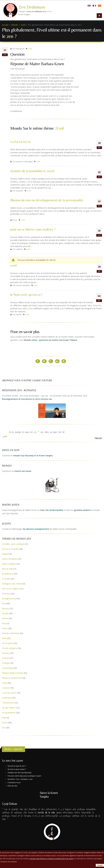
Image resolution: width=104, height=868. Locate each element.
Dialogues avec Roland (12, 583)
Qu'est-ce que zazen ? (17, 769)
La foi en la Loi (20, 142)
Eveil (23, 25)
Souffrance (7, 697)
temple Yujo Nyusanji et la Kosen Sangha (33, 455)
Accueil (5, 25)
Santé (5, 683)
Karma (5, 618)
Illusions (6, 608)
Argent (5, 554)
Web (4, 717)
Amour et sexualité (10, 549)
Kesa (4, 623)
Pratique (6, 663)
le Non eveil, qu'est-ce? (26, 295)
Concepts (6, 578)
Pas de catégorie (10, 648)
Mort (4, 638)
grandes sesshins (82, 510)
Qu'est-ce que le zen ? (17, 766)
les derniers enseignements (36, 529)
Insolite (5, 613)
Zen (4, 727)
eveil (13, 265)
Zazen (5, 722)
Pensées (6, 653)
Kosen (5, 628)
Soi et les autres (9, 693)
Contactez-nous (14, 782)
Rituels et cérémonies (12, 678)
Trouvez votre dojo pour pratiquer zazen (24, 776)
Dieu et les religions (11, 588)
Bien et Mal (7, 568)
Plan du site (12, 786)
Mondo (15, 25)
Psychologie (7, 668)
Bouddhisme (8, 573)
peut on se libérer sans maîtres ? (33, 229)
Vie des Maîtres (9, 707)
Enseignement (8, 598)
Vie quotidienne (9, 712)
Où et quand (8, 643)
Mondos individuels (11, 633)
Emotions (6, 593)
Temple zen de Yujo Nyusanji (19, 772)
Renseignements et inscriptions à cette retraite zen (27, 399)
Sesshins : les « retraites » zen (20, 779)
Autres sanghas (9, 564)
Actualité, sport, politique (13, 544)
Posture (6, 658)
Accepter (100, 865)
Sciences (6, 688)
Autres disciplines (10, 559)
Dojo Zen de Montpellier (52, 510)
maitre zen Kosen (23, 471)
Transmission (8, 702)
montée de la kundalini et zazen (32, 171)
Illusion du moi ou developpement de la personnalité (47, 200)
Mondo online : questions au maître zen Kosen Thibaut (51, 340)
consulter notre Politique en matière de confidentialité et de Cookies (52, 859)
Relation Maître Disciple (13, 673)
